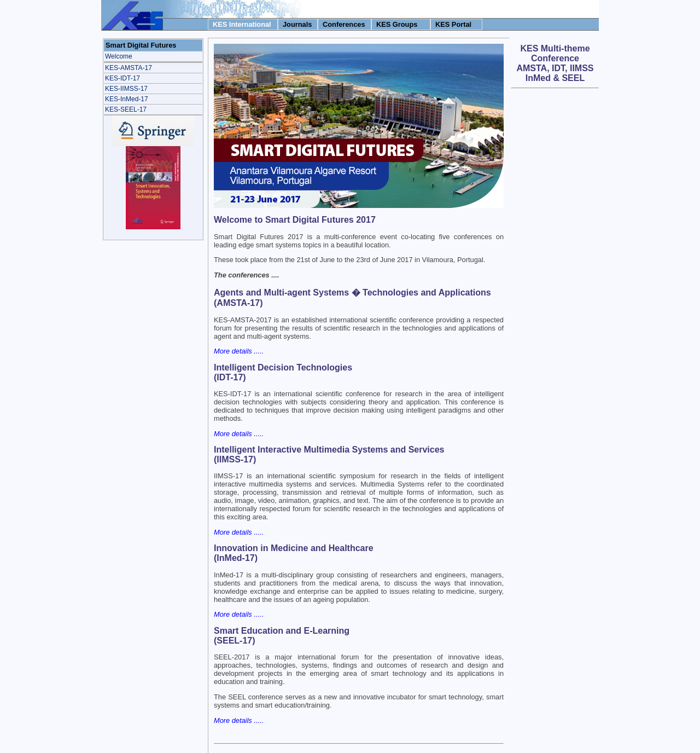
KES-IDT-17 (122, 78)
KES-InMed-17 (127, 99)
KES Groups (397, 24)
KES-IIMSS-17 (126, 89)
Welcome (119, 56)
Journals (297, 24)
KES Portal (453, 24)
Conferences (344, 24)
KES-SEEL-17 (126, 109)
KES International (242, 24)
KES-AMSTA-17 (129, 68)
